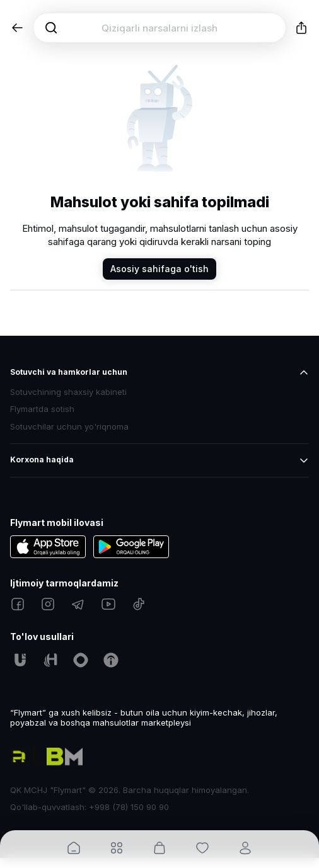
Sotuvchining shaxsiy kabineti (68, 392)
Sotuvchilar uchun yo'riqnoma (69, 427)
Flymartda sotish (42, 409)
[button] (18, 28)
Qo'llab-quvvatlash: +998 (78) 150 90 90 (90, 807)
